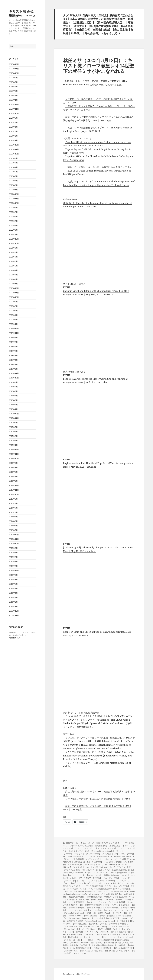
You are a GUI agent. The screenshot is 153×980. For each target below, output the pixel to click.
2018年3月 (13, 400)
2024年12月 (14, 104)
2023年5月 (13, 176)
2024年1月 (13, 140)
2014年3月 (13, 521)
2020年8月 (13, 306)
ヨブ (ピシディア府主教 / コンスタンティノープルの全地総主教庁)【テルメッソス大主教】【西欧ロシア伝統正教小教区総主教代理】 (99, 889)
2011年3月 (13, 597)
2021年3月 (13, 275)
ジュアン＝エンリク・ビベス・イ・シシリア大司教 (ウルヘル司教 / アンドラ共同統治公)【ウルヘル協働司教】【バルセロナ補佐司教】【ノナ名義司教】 (99, 862)
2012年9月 (13, 548)
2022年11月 (14, 199)
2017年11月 (14, 418)
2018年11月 (14, 373)
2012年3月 (13, 562)
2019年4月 (13, 360)
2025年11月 (14, 69)
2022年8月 (13, 212)
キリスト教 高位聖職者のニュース (22, 13)
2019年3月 (13, 364)
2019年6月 (13, 351)
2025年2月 (13, 95)
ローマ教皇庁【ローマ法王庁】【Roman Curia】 (114, 918)
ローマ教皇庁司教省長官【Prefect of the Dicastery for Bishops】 (89, 921)
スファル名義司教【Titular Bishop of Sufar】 (86, 864)
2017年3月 (13, 436)
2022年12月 (14, 194)
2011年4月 (13, 593)
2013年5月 (13, 530)
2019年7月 (13, 347)
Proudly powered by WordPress (76, 974)
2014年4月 (13, 517)
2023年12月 (14, 145)
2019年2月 (13, 369)
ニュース (87, 843)
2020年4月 (13, 315)
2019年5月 (13, 356)
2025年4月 (13, 87)
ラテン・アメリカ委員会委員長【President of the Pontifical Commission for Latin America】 (99, 893)
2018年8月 (13, 387)
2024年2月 (13, 136)
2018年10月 (14, 378)
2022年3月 (13, 230)
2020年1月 (13, 324)
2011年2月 (13, 602)
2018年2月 (13, 405)
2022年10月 (14, 203)
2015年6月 (13, 499)
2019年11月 (14, 333)
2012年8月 (13, 553)
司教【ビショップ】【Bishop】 (96, 926)
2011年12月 (14, 571)
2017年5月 (13, 427)
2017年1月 (13, 445)
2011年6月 (13, 584)
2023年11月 (14, 149)
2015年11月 (14, 490)
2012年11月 (14, 539)
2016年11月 (14, 454)
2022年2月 (13, 234)
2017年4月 (13, 432)
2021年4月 (13, 270)
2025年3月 (13, 91)
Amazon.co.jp (15, 638)
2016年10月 (14, 459)
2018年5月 (13, 391)
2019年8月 (13, 342)
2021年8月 (13, 252)
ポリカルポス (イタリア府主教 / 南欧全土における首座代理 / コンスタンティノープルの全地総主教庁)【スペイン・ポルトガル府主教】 (98, 885)
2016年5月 (13, 472)
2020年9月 (13, 302)
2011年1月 (13, 606)
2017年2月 (13, 441)
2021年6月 (13, 261)
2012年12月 (14, 535)
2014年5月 (13, 512)
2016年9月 (13, 463)
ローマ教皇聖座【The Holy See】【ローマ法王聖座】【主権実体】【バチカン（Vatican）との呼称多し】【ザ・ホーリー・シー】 (99, 924)
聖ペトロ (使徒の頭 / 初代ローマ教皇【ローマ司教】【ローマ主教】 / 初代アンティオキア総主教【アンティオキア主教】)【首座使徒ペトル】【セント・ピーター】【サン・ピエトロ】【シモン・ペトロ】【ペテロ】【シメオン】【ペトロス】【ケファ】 (99, 936)
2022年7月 (13, 217)
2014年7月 (13, 508)
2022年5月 (13, 226)
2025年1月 (13, 100)
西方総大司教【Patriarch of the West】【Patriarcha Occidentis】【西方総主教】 (96, 941)
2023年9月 (13, 158)
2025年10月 (14, 73)
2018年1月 (13, 409)
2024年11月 (14, 109)
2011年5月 (13, 588)
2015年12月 (14, 485)
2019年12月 (14, 329)
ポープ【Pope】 (84, 883)
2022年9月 (13, 208)
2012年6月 (13, 557)
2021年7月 (13, 257)
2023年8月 (13, 163)
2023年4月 (13, 181)
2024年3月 (13, 131)
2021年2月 (13, 279)
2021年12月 (14, 239)
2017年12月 (14, 414)
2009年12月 (14, 611)
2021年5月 (13, 266)
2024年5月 (13, 122)
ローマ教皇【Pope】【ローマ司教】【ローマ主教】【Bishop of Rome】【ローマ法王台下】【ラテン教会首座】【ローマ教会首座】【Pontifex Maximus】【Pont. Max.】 (98, 916)
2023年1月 (13, 190)
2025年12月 (14, 64)
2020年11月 (14, 293)
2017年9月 (13, 423)
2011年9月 (13, 575)
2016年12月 (14, 450)
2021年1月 (13, 284)
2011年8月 (13, 579)
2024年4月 (13, 127)
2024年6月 (13, 118)
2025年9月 (13, 78)
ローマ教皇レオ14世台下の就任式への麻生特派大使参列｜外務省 (98, 799)
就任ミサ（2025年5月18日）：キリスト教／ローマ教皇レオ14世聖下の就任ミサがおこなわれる (99, 66)
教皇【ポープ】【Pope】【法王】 (91, 929)
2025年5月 (13, 82)
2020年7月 (13, 311)
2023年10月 (14, 154)
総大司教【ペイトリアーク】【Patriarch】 (93, 932)
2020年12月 (14, 288)
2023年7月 (13, 167)
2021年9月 (13, 248)
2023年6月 (13, 172)
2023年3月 (13, 185)
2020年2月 (13, 320)
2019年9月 (13, 338)
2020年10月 (14, 297)
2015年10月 (14, 494)
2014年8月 (13, 503)
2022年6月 (13, 221)
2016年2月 (13, 481)
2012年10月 (14, 544)
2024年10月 (14, 113)
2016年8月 (13, 467)
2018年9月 (13, 382)
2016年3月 (13, 476)
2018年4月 (13, 396)
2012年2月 (13, 566)
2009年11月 (14, 615)
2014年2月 (13, 526)
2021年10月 (14, 243)
